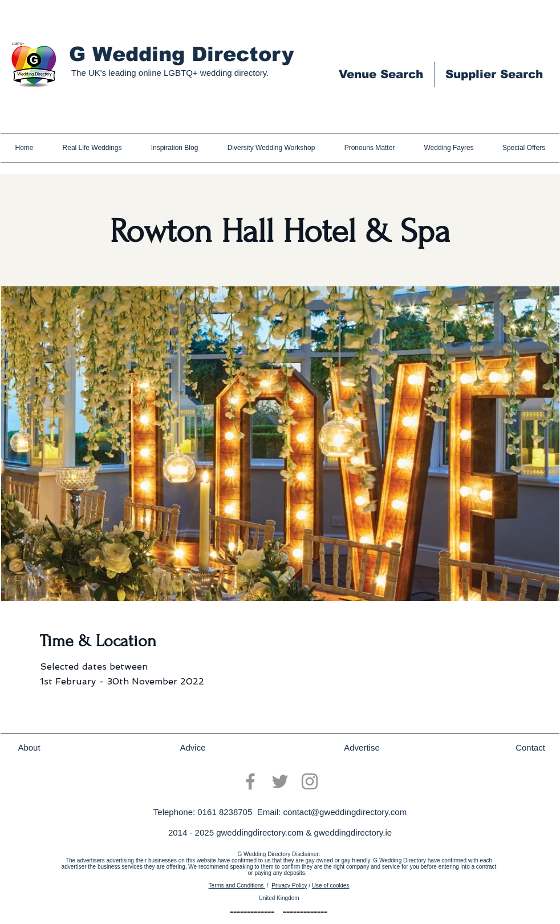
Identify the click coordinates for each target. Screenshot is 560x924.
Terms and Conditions (237, 886)
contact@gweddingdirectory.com (345, 812)
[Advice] (193, 748)
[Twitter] (280, 781)
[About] (29, 748)
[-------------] (252, 913)
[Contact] (530, 748)
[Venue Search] (381, 74)
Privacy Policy (289, 886)
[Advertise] (362, 748)
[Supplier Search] (494, 74)
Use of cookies (331, 886)
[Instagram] (310, 781)
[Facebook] (250, 781)
